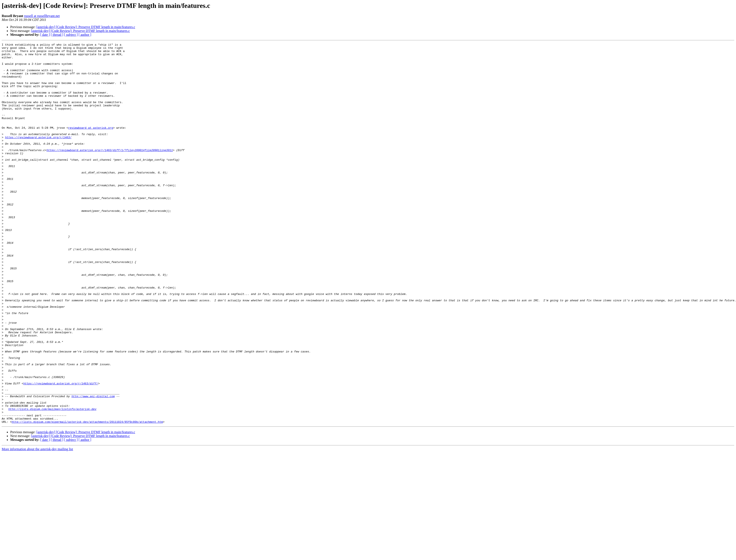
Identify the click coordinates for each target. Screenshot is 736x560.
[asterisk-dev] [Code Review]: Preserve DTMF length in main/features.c (86, 27)
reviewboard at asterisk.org (91, 145)
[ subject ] (71, 35)
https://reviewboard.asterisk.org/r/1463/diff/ (61, 452)
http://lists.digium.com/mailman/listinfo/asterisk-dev (52, 482)
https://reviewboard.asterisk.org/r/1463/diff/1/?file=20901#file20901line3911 (110, 172)
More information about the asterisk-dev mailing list (37, 525)
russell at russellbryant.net (42, 16)
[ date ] (45, 35)
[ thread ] (57, 35)
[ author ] (85, 35)
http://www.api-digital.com (93, 467)
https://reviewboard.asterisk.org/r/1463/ (38, 156)
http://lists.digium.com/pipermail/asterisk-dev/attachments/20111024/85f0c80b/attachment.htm (87, 498)
